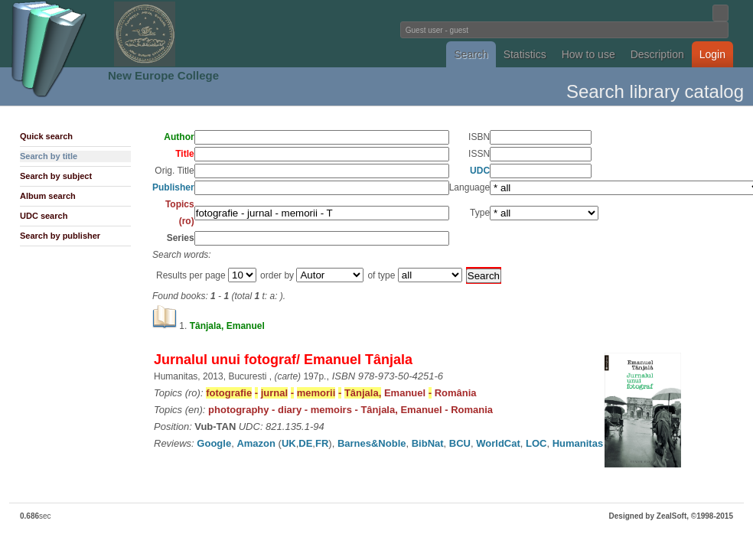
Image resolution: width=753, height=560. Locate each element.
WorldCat (498, 443)
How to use (588, 54)
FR (322, 443)
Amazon (256, 443)
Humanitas (578, 443)
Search (471, 54)
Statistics (525, 54)
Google (214, 443)
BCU (460, 443)
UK (289, 443)
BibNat (428, 443)
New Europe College (163, 75)
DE (305, 443)
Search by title (49, 156)
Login (712, 54)
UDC (480, 171)
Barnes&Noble (372, 443)
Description (657, 54)
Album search (48, 196)
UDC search (44, 216)
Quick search (46, 136)
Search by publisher (60, 236)
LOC (536, 443)
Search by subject (56, 176)
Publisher (173, 187)
